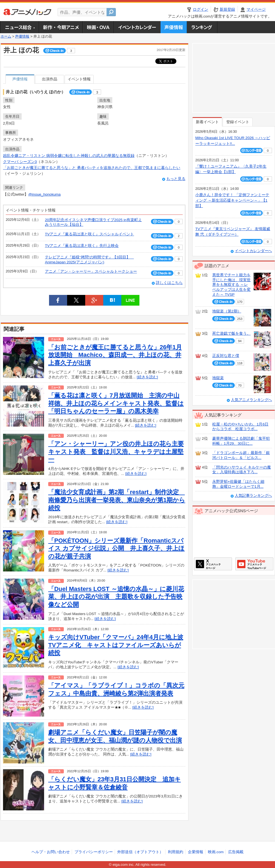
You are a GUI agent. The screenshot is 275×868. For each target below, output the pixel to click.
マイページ (256, 9)
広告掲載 (236, 852)
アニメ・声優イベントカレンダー (137, 27)
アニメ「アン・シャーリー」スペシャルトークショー (91, 271)
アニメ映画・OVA (98, 27)
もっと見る (176, 179)
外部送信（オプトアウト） (140, 852)
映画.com (216, 852)
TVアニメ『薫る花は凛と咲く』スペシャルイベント (89, 234)
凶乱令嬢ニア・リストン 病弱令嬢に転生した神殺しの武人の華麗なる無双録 (69, 156)
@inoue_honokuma (44, 194)
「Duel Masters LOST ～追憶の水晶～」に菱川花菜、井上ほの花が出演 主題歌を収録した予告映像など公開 (116, 597)
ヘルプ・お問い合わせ (51, 852)
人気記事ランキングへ (253, 496)
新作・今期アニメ (61, 27)
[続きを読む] (147, 377)
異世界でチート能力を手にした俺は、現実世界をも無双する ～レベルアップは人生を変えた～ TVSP (231, 285)
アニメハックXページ (213, 564)
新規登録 (227, 9)
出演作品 (50, 79)
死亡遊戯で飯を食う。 (231, 333)
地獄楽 (218, 378)
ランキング (202, 27)
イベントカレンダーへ (253, 251)
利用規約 (176, 852)
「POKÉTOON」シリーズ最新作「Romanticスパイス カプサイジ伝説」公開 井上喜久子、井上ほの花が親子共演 (116, 548)
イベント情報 (79, 79)
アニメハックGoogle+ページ (254, 564)
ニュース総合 (20, 27)
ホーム (6, 36)
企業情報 (196, 852)
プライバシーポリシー (94, 852)
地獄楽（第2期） (227, 311)
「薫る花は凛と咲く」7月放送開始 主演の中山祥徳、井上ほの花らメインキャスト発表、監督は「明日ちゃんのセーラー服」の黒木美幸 (116, 403)
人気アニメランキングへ (251, 400)
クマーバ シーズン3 (20, 162)
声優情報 (174, 27)
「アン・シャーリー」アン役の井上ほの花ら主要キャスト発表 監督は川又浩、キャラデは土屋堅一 (116, 452)
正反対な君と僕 (226, 356)
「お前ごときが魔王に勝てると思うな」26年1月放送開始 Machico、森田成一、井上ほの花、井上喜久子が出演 (115, 355)
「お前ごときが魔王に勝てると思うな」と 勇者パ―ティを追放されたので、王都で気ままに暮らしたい (92, 168)
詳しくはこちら (169, 283)
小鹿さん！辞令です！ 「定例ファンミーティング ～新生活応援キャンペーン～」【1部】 (232, 201)
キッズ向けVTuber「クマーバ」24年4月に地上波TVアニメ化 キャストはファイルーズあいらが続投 (116, 645)
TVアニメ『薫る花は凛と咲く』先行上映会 (82, 246)
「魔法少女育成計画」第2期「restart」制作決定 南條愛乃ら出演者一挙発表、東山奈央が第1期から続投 (117, 500)
